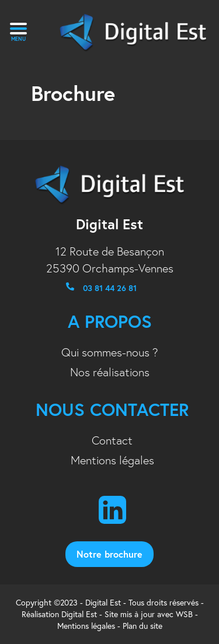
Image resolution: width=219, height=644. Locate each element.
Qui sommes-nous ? (110, 352)
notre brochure (109, 554)
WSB (184, 614)
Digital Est (79, 614)
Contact (112, 440)
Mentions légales (112, 460)
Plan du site (142, 626)
